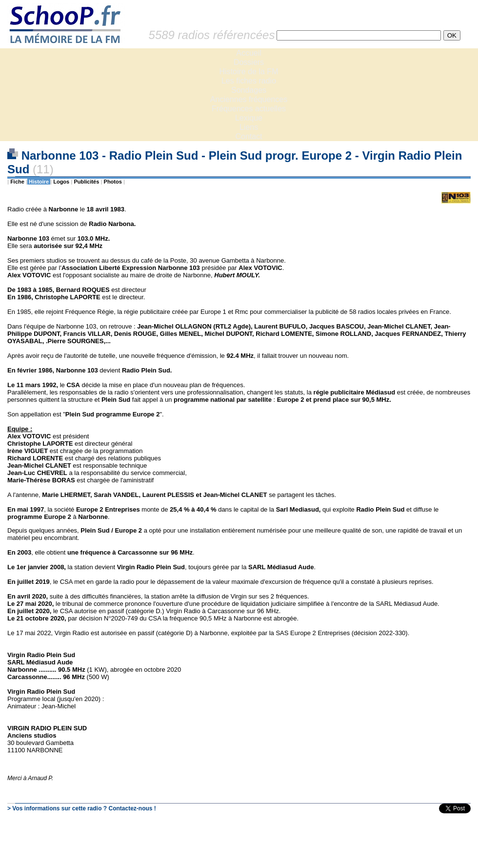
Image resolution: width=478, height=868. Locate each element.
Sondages (249, 90)
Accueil (249, 53)
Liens (249, 127)
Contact (249, 136)
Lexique (249, 118)
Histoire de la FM (249, 72)
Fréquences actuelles (249, 109)
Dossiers (249, 62)
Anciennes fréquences (249, 99)
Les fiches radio (249, 81)
